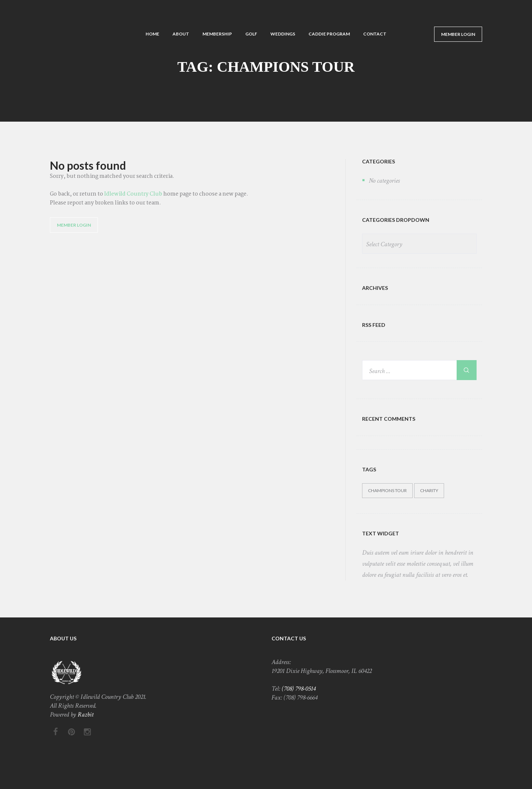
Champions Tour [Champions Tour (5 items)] (387, 490)
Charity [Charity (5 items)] (429, 490)
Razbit (86, 714)
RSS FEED (374, 325)
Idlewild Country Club (133, 194)
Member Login (458, 34)
